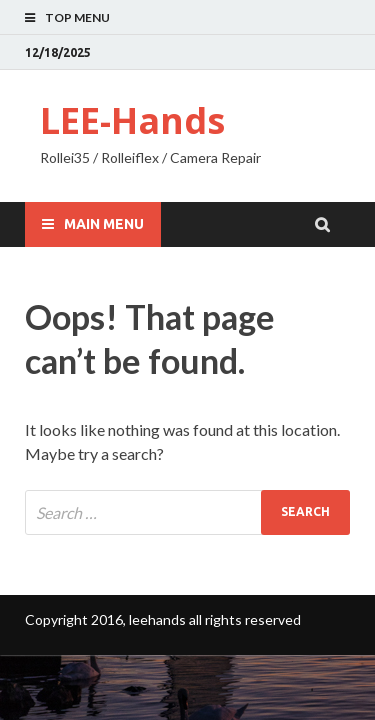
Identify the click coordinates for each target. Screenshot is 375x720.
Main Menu (104, 224)
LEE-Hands (132, 120)
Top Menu (77, 17)
